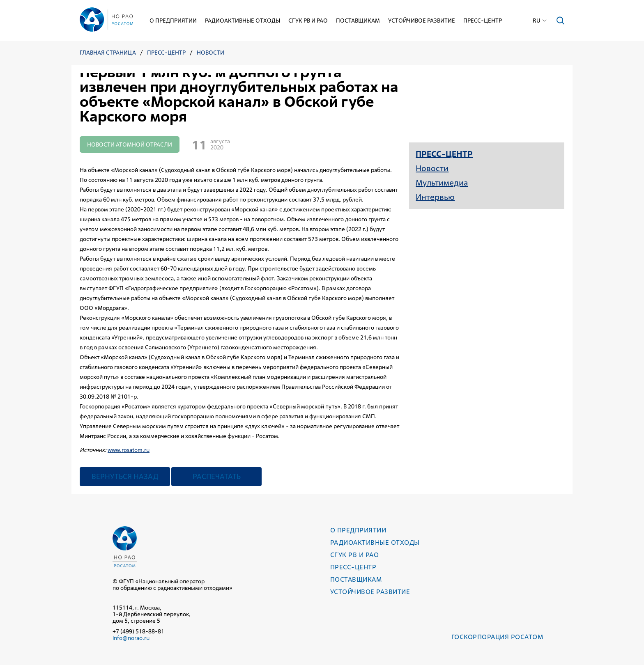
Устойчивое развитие (422, 21)
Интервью (435, 197)
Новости (210, 53)
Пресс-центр (483, 21)
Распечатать (217, 476)
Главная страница (108, 53)
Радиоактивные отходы (243, 21)
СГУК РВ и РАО (308, 21)
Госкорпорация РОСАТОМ (497, 637)
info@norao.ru (131, 638)
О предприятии (173, 21)
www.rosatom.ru (129, 450)
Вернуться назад (125, 476)
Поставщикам (358, 21)
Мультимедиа (442, 183)
